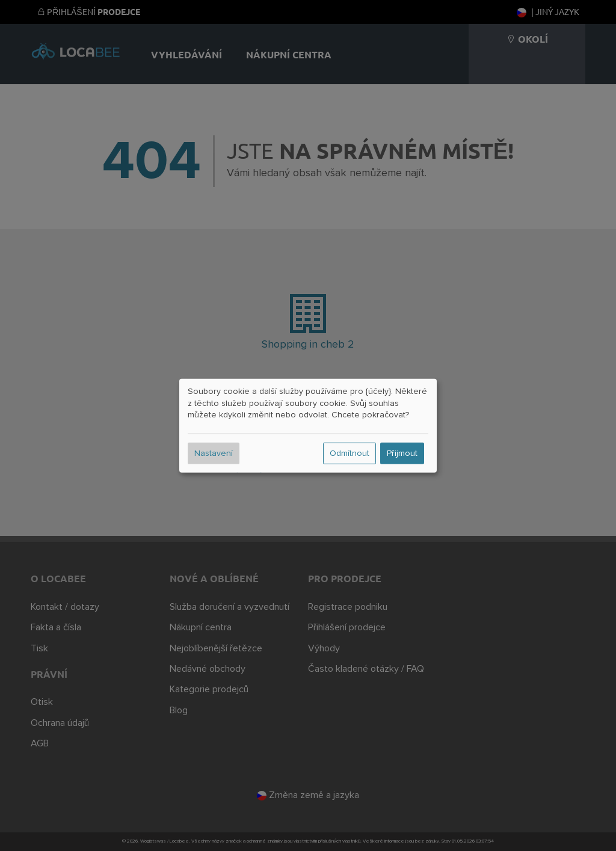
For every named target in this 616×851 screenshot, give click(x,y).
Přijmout (402, 453)
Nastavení (214, 453)
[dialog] (308, 425)
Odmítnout (350, 453)
